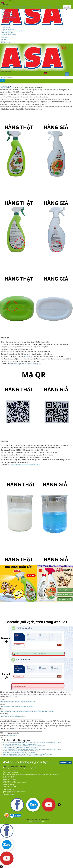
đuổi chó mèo (8, 26)
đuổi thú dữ (7, 28)
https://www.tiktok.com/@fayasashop (13, 716)
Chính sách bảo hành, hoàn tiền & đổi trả (14, 791)
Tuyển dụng (4, 38)
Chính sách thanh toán (9, 793)
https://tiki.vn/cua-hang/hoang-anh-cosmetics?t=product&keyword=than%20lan (27, 711)
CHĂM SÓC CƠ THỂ (8, 14)
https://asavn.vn (12, 736)
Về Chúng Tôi (5, 11)
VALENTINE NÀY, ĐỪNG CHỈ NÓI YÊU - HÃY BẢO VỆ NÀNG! (20, 753)
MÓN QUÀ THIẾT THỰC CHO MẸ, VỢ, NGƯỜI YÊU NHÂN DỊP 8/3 (21, 747)
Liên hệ (3, 41)
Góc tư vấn (4, 36)
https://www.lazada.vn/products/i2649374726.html (17, 707)
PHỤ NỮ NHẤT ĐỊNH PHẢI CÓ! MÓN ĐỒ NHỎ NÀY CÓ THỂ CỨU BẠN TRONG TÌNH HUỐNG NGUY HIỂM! (32, 742)
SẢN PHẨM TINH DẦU (8, 33)
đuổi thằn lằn (7, 24)
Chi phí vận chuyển (8, 794)
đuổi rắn (6, 21)
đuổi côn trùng (8, 23)
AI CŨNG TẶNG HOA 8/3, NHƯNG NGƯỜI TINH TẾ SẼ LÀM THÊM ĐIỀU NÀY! (24, 746)
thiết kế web (38, 821)
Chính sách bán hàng (9, 789)
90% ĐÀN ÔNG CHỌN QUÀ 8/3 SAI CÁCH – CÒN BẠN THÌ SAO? (20, 744)
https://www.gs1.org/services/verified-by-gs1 (26, 364)
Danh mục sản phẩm (7, 13)
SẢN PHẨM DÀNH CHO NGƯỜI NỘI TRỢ (14, 31)
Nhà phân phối (5, 39)
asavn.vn (27, 356)
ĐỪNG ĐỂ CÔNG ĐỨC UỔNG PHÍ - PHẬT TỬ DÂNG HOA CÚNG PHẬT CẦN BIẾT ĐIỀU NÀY (28, 754)
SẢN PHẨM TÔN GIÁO (9, 16)
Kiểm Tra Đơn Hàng (6, 43)
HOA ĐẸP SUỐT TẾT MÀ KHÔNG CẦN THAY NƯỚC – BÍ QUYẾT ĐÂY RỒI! (23, 756)
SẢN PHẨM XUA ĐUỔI (9, 18)
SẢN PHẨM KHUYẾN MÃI (9, 34)
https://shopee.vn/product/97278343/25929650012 (17, 702)
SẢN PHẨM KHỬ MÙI (8, 29)
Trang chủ (6, 6)
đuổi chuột (7, 19)
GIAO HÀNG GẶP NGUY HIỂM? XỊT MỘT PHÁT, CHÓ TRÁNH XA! (21, 751)
